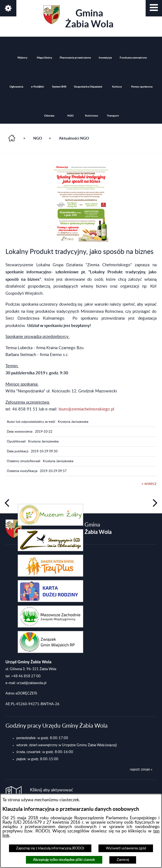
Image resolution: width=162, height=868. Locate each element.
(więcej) (111, 745)
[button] (154, 8)
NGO (38, 138)
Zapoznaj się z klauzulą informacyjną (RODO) (50, 848)
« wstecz (149, 484)
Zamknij (123, 860)
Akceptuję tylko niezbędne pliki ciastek (64, 860)
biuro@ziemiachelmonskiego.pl (86, 409)
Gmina (78, 17)
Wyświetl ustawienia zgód (126, 848)
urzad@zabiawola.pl (31, 683)
